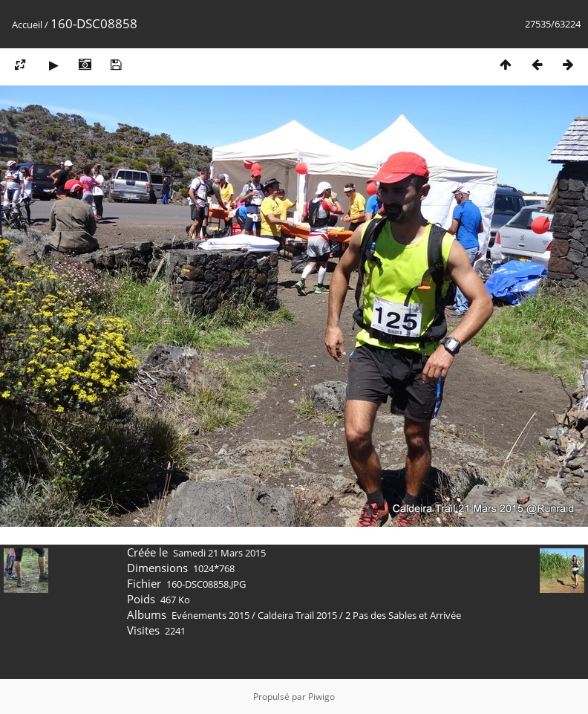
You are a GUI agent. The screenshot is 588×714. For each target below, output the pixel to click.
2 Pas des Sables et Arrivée (403, 615)
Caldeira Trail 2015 (297, 615)
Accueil (27, 25)
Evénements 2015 (210, 615)
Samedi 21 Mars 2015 (219, 553)
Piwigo (321, 697)
